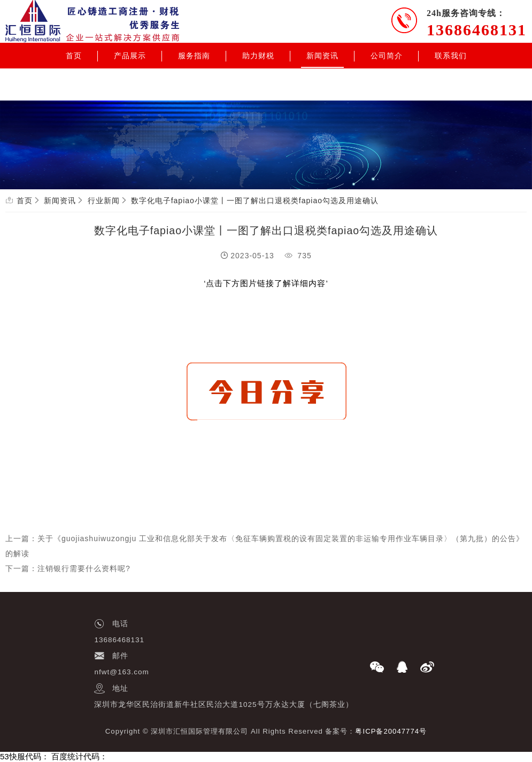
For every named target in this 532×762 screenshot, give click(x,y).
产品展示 (130, 56)
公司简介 (387, 56)
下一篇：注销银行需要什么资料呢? (68, 568)
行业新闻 (104, 201)
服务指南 (194, 56)
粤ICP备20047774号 (391, 731)
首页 (74, 56)
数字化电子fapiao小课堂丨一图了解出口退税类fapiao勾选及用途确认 (255, 201)
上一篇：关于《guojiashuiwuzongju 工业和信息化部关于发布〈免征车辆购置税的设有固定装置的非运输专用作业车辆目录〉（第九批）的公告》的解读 (265, 546)
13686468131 (477, 30)
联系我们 (451, 56)
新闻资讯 (322, 56)
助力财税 (258, 56)
